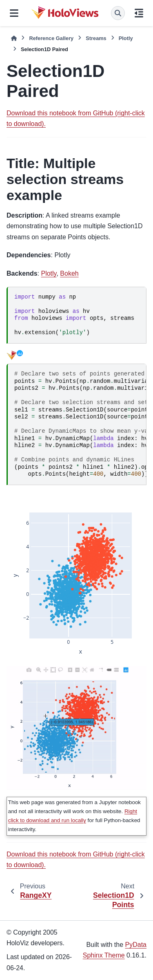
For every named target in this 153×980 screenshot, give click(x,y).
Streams (96, 38)
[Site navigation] (14, 13)
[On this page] (139, 13)
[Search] (118, 13)
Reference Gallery (51, 38)
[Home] (14, 38)
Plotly (126, 38)
